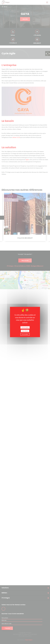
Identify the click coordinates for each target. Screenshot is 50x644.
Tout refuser (25, 331)
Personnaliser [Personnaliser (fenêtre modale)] (25, 334)
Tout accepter (25, 327)
